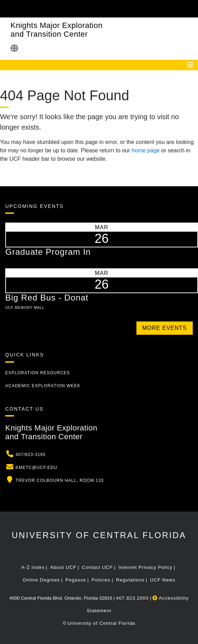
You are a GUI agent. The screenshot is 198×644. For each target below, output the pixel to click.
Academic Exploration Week (43, 386)
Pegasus (76, 580)
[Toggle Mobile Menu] (191, 8)
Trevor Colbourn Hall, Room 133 (59, 480)
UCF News (163, 580)
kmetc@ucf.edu (36, 468)
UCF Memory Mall (25, 308)
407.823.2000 (133, 598)
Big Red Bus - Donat (47, 298)
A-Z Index (33, 567)
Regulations (130, 580)
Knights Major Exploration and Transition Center (56, 30)
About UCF (63, 567)
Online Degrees (41, 580)
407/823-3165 (30, 455)
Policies (101, 580)
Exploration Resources (38, 373)
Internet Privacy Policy (145, 567)
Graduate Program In (48, 252)
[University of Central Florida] (53, 9)
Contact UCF (97, 567)
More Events (165, 328)
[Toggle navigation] (190, 65)
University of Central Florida (99, 535)
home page (146, 150)
